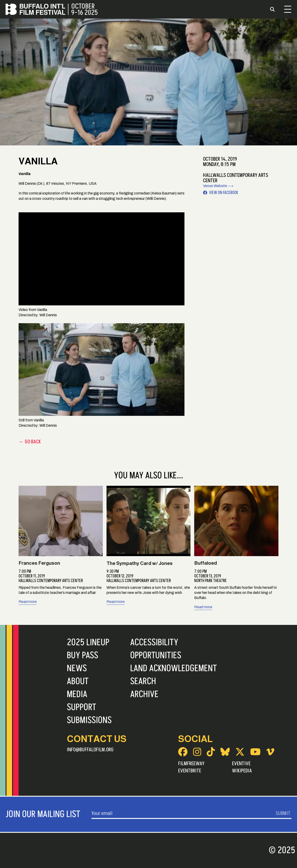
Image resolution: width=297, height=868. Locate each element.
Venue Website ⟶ (218, 186)
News (77, 668)
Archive (144, 694)
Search (143, 681)
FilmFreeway (191, 764)
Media (77, 694)
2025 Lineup (88, 642)
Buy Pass (82, 655)
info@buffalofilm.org (90, 750)
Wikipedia (242, 771)
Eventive (241, 764)
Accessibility (154, 642)
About (78, 681)
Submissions (89, 720)
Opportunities (156, 655)
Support (82, 707)
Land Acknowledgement (174, 668)
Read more (28, 602)
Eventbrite (190, 771)
